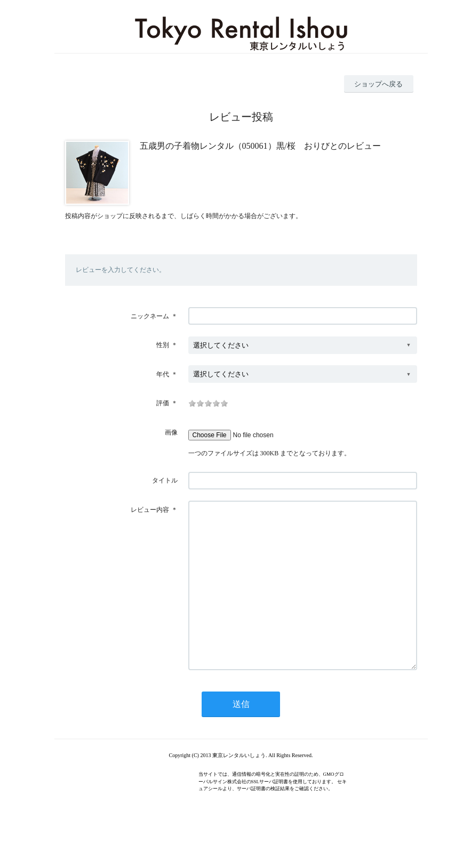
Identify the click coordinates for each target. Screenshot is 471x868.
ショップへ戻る (378, 84)
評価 (163, 403)
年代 (163, 374)
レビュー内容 (150, 510)
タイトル (165, 480)
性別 (163, 345)
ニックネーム (150, 316)
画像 (171, 432)
